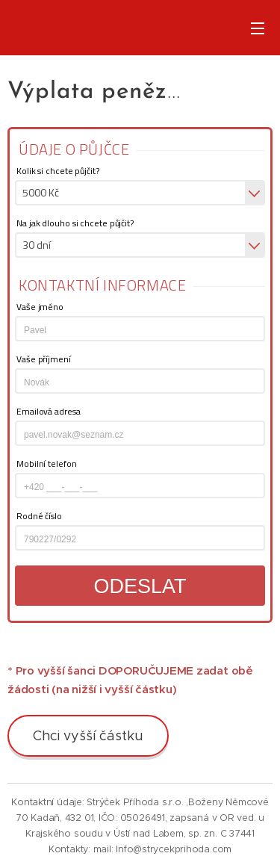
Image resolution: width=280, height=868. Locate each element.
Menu (258, 28)
